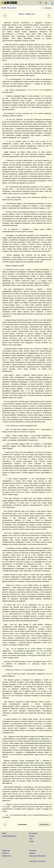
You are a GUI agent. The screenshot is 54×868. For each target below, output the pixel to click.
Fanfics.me (6, 851)
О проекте (33, 851)
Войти (4, 833)
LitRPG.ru (5, 853)
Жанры (32, 836)
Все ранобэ (33, 833)
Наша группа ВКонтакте (37, 856)
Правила (32, 853)
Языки (31, 841)
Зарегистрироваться (9, 836)
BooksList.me (7, 856)
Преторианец (12, 8)
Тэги (31, 839)
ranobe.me (42, 861)
